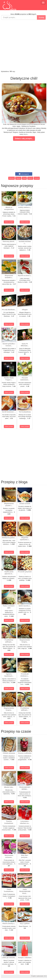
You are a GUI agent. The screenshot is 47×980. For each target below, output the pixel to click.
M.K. (46, 976)
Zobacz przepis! (9, 222)
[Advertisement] (23, 45)
